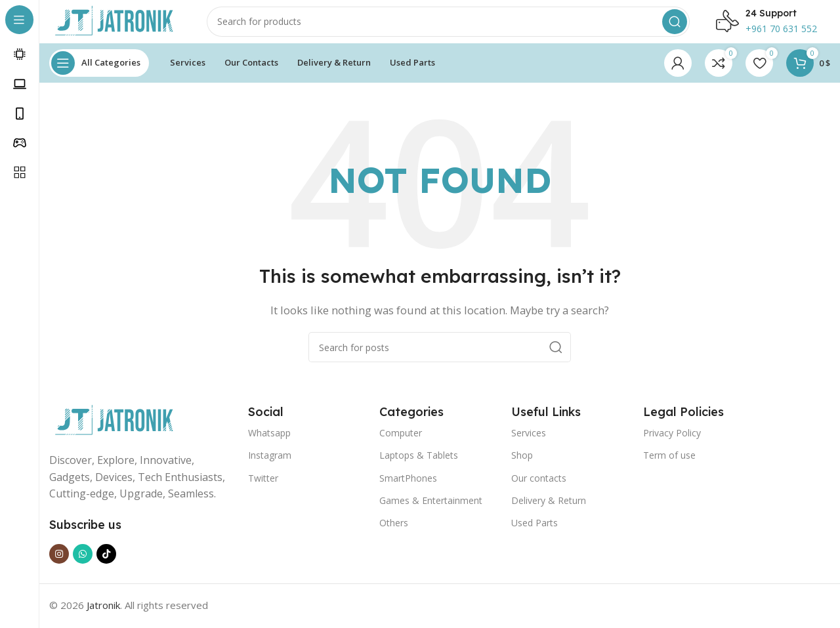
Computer (401, 442)
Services (529, 442)
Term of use (669, 464)
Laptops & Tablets (419, 464)
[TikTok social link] (106, 564)
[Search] (448, 26)
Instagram (270, 464)
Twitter (263, 487)
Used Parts (535, 532)
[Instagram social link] (59, 564)
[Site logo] (115, 25)
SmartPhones (408, 487)
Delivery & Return (549, 510)
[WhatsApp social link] (83, 564)
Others (394, 532)
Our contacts (539, 487)
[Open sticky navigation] (99, 72)
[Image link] (115, 429)
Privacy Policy (672, 442)
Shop (522, 464)
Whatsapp (269, 442)
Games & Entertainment (431, 510)
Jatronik (103, 615)
